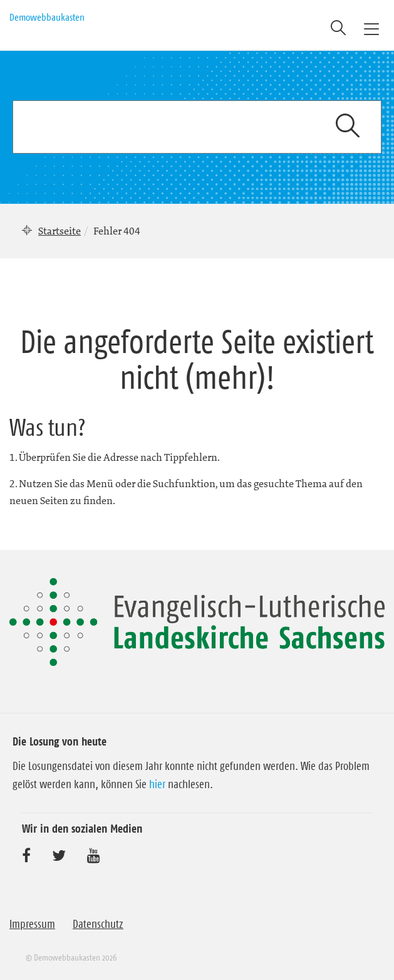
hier (157, 784)
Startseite (60, 231)
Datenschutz (98, 924)
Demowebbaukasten (47, 17)
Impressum (32, 924)
